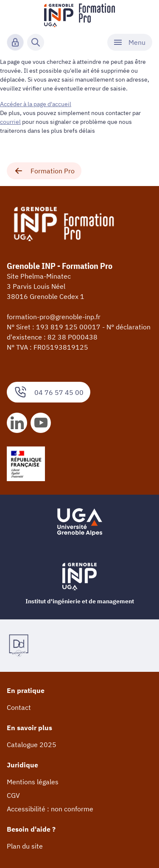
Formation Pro (44, 171)
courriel (10, 122)
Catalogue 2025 (32, 745)
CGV (13, 795)
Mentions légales (33, 782)
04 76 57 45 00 (49, 392)
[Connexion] (15, 42)
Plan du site (25, 846)
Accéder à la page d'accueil (36, 104)
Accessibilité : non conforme (50, 809)
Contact (19, 707)
